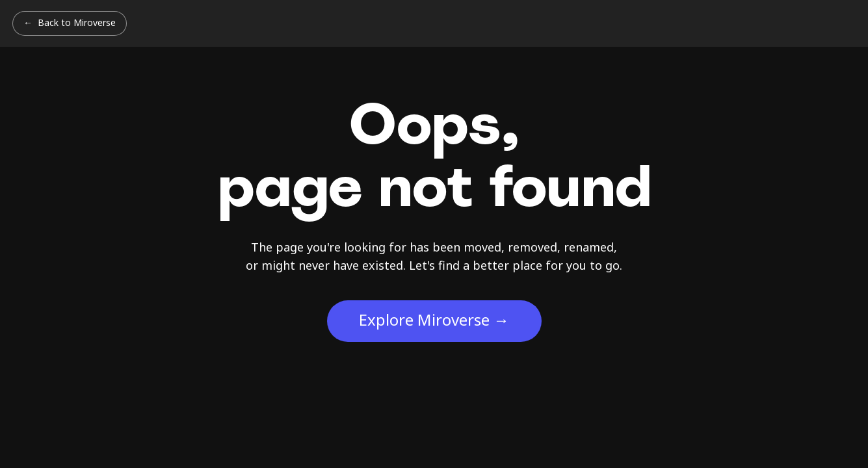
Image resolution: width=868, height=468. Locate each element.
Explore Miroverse (434, 319)
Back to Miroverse (77, 22)
